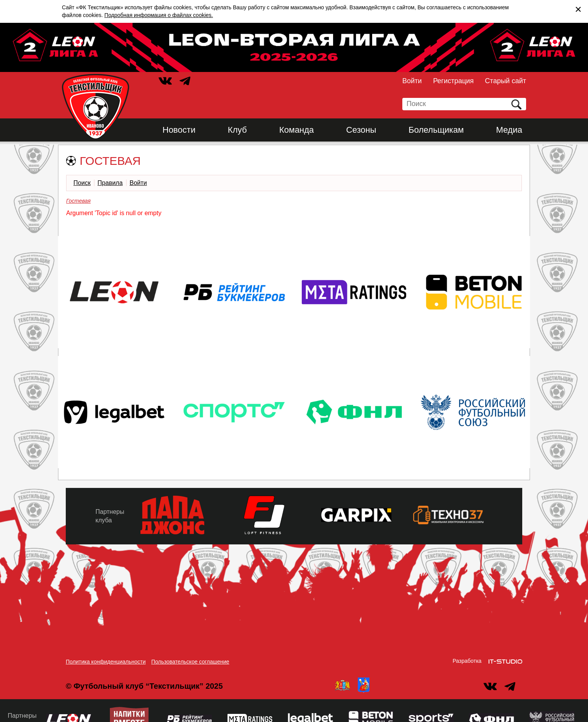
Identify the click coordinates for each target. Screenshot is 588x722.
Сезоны (361, 130)
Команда (297, 130)
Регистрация (453, 81)
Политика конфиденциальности (106, 662)
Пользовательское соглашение (190, 662)
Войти (412, 81)
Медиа (509, 130)
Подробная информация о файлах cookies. (159, 15)
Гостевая (78, 201)
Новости (179, 130)
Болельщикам (436, 130)
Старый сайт (506, 81)
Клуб (238, 130)
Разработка (467, 661)
